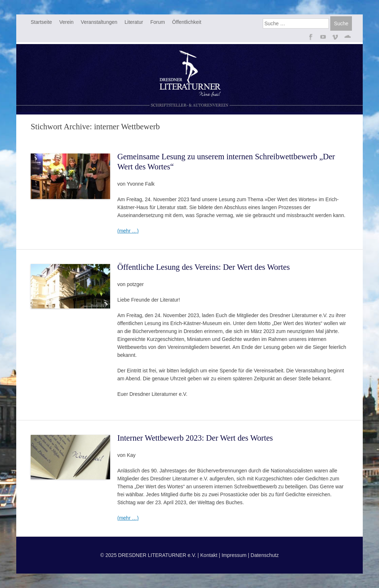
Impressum (234, 555)
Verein (66, 22)
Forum (157, 22)
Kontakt (209, 555)
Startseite (41, 22)
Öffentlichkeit (187, 22)
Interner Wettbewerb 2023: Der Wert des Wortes (195, 438)
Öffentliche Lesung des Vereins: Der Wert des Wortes (204, 267)
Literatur (134, 22)
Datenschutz (265, 555)
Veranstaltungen (99, 22)
